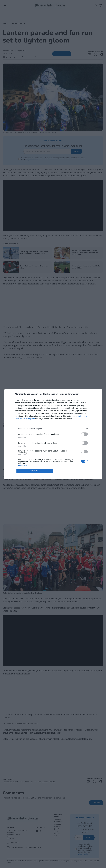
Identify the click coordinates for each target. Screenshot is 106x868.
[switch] (84, 434)
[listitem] (53, 428)
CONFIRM (35, 471)
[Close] (97, 394)
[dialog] (53, 434)
